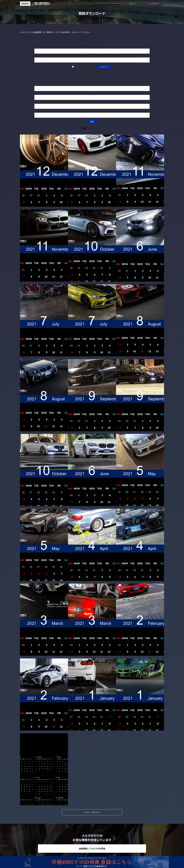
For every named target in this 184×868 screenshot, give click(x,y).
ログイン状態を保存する (85, 67)
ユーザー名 (92, 84)
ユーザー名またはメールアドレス (92, 47)
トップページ (154, 4)
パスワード (92, 55)
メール (92, 111)
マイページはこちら (92, 812)
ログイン (133, 4)
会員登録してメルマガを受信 (92, 848)
